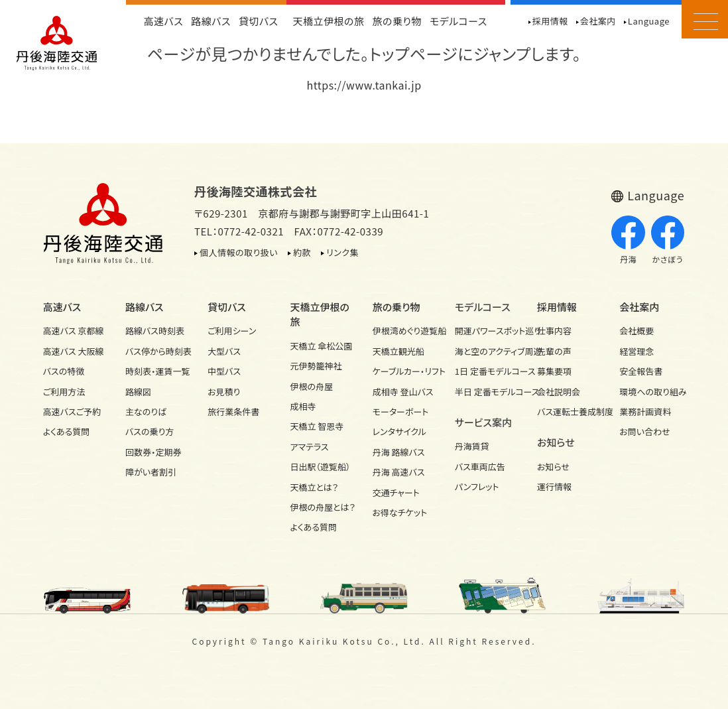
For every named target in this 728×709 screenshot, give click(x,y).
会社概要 (637, 331)
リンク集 (342, 252)
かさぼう (668, 240)
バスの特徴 (64, 371)
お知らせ (553, 467)
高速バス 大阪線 (74, 351)
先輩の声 (554, 351)
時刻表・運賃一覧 (158, 371)
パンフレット (477, 486)
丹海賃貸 (472, 446)
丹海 (628, 240)
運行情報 (554, 486)
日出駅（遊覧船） (320, 467)
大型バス (224, 351)
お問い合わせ (644, 431)
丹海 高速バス (399, 472)
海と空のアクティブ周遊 (488, 351)
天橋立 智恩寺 (317, 426)
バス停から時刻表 (158, 351)
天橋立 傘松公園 (321, 346)
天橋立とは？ (314, 487)
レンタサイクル (399, 431)
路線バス (211, 21)
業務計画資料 (645, 412)
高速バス (164, 21)
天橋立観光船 (398, 351)
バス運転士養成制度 (570, 412)
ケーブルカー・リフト (405, 371)
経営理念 (637, 351)
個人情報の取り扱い (239, 252)
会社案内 (598, 21)
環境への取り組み (652, 392)
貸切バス (259, 21)
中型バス (224, 371)
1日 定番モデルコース (488, 371)
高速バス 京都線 (74, 331)
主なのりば (146, 412)
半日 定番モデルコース (488, 392)
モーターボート (401, 412)
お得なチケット (400, 512)
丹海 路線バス (399, 452)
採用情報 (550, 21)
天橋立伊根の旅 (329, 21)
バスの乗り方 (150, 431)
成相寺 (303, 406)
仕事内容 (554, 331)
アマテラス (309, 447)
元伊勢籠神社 (316, 366)
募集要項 (554, 371)
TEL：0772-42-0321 (239, 231)
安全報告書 (641, 371)
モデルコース (458, 21)
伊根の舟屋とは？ (322, 507)
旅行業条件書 (233, 412)
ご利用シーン (232, 331)
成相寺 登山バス (403, 392)
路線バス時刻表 (155, 331)
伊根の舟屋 (311, 386)
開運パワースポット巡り (488, 331)
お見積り (224, 392)
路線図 (138, 392)
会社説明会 (559, 392)
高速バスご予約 (72, 412)
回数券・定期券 (153, 452)
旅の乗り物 (397, 21)
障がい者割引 (151, 472)
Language (649, 21)
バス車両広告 (480, 467)
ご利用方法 (64, 392)
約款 (302, 252)
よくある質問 (67, 431)
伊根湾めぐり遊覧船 (405, 331)
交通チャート (396, 492)
